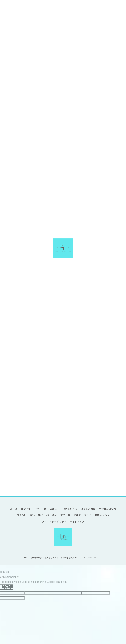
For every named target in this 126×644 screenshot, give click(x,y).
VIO (94, 460)
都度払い (8, 264)
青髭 (101, 460)
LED (79, 460)
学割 (86, 460)
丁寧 (39, 460)
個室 (63, 460)
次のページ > (113, 276)
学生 (11, 343)
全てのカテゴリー (18, 325)
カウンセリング (15, 468)
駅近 (71, 460)
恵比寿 (23, 460)
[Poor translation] (9, 587)
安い (11, 337)
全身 (11, 361)
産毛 (109, 460)
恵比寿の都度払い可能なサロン (22, 260)
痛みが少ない (51, 460)
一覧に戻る (63, 276)
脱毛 (31, 460)
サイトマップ (77, 522)
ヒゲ (11, 349)
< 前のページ (13, 276)
